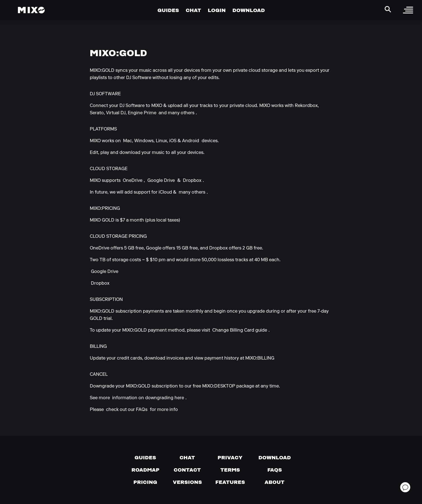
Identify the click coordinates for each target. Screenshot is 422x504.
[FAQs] (275, 470)
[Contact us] (187, 470)
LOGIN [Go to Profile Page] (217, 10)
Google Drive (161, 181)
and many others (176, 113)
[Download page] (275, 458)
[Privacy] (230, 458)
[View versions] (187, 482)
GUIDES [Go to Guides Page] (168, 10)
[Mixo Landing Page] (31, 10)
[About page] (274, 482)
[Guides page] (145, 458)
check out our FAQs (127, 410)
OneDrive (133, 181)
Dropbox (192, 181)
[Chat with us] (187, 458)
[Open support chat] (405, 487)
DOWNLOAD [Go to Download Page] (249, 10)
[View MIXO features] (230, 482)
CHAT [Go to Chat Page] (193, 10)
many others (192, 192)
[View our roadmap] (145, 470)
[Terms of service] (230, 470)
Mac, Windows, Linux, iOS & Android (161, 141)
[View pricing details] (145, 482)
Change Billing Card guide (240, 331)
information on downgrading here (148, 398)
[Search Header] (388, 9)
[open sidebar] (408, 10)
